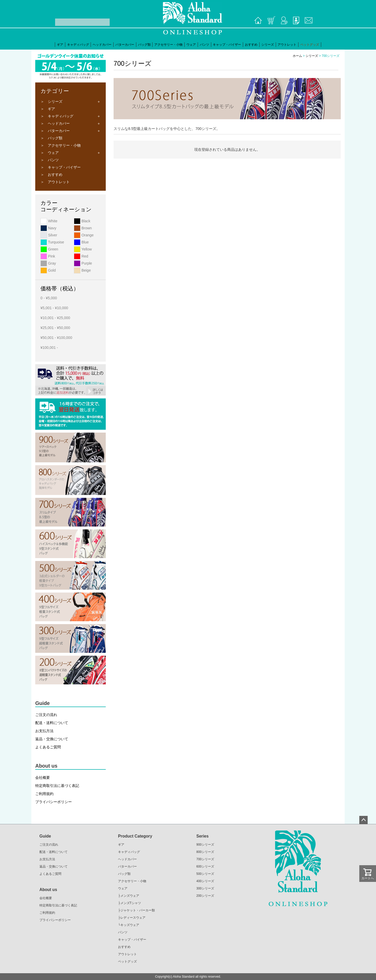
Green (49, 249)
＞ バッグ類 (51, 138)
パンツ (204, 45)
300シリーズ (205, 888)
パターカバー (125, 45)
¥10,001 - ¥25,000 (55, 318)
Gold (48, 270)
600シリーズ (205, 867)
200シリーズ (205, 896)
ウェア (191, 45)
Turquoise (52, 242)
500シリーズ (205, 874)
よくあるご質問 (48, 747)
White (49, 221)
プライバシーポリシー (54, 802)
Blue (81, 242)
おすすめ (251, 45)
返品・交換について (52, 739)
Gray (48, 263)
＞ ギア (48, 109)
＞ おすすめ (51, 175)
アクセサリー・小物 (168, 45)
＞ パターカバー (55, 131)
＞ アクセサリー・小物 (61, 145)
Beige (82, 270)
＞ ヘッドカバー (55, 123)
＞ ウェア (50, 153)
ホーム (297, 56)
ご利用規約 (44, 794)
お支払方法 (44, 731)
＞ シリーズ (51, 101)
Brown (83, 228)
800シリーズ (205, 852)
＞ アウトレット (55, 182)
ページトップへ (363, 820)
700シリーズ (205, 859)
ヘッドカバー (102, 45)
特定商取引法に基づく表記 (57, 786)
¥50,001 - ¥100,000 (56, 338)
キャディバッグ (78, 45)
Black (82, 221)
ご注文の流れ (46, 715)
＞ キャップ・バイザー (61, 167)
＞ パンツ (50, 160)
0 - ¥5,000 (49, 298)
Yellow (83, 249)
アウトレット (287, 45)
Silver (49, 235)
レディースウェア (133, 918)
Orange (84, 235)
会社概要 (43, 778)
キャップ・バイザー (227, 45)
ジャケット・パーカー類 (138, 910)
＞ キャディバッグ (57, 116)
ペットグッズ (310, 45)
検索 (51, 22)
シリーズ (268, 45)
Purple (83, 263)
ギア (60, 45)
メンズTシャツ (131, 903)
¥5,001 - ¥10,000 (54, 308)
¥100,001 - (49, 348)
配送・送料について (52, 723)
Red (81, 256)
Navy (48, 228)
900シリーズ (205, 845)
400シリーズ (205, 881)
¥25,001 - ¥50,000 (55, 328)
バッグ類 (144, 45)
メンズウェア (130, 896)
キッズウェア (130, 925)
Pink (48, 256)
